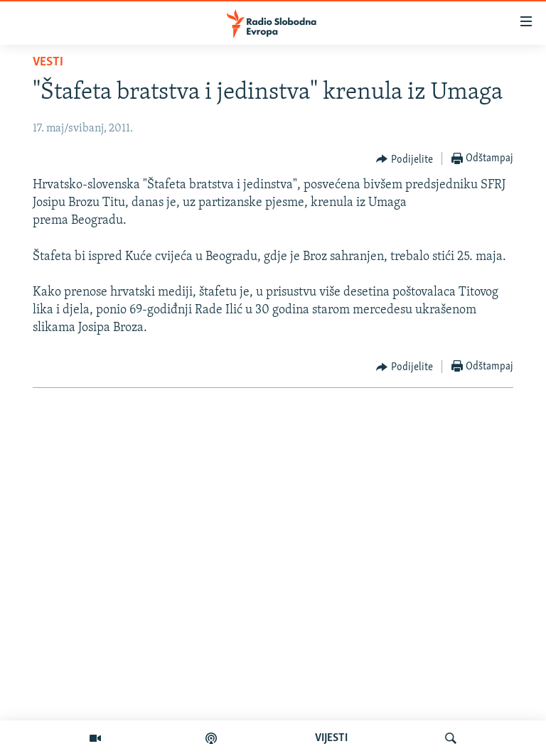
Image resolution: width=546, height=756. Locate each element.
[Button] (405, 159)
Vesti (48, 62)
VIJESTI (331, 738)
